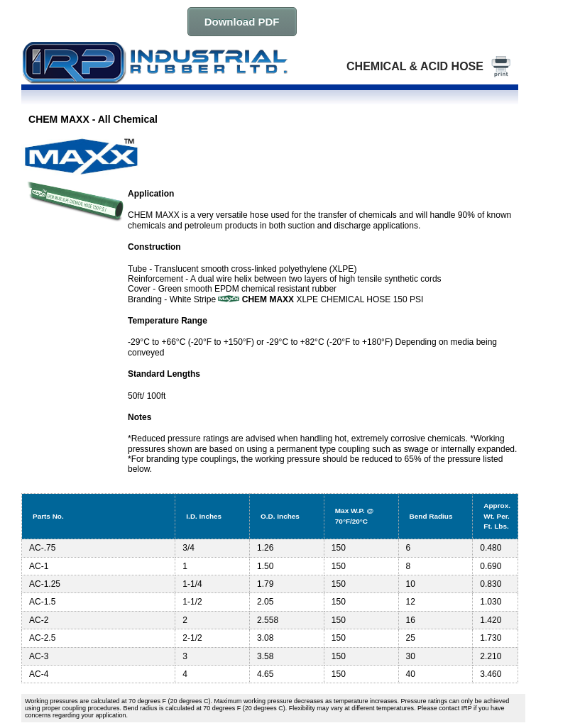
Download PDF (242, 22)
